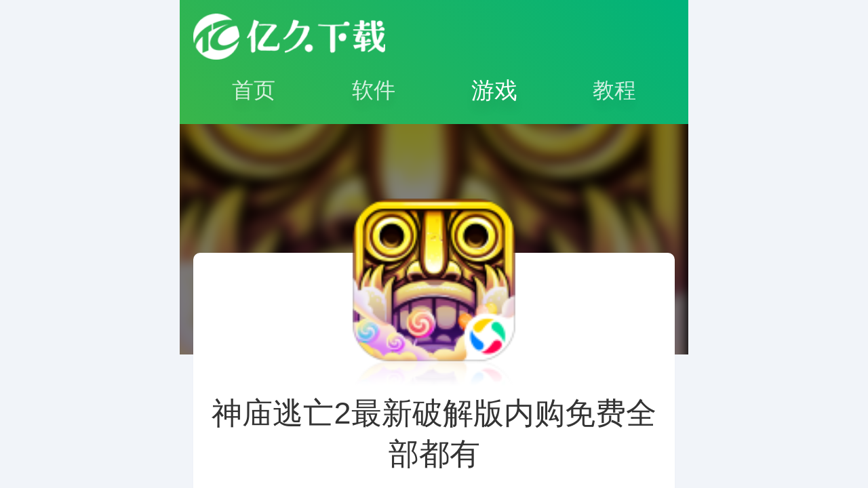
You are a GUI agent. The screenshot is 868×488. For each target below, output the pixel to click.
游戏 (494, 90)
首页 (254, 90)
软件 (374, 90)
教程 (614, 90)
